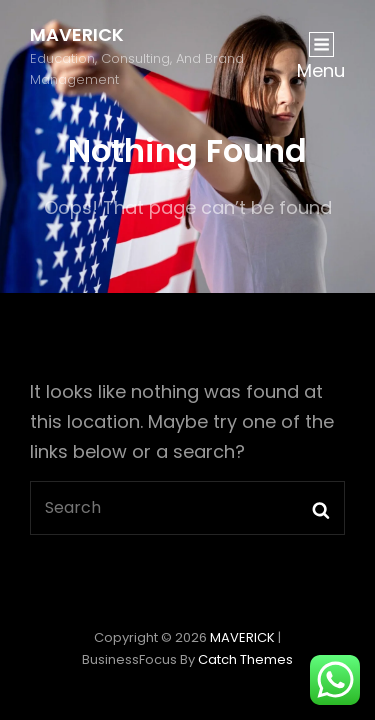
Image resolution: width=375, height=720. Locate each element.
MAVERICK (77, 34)
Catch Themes (245, 659)
